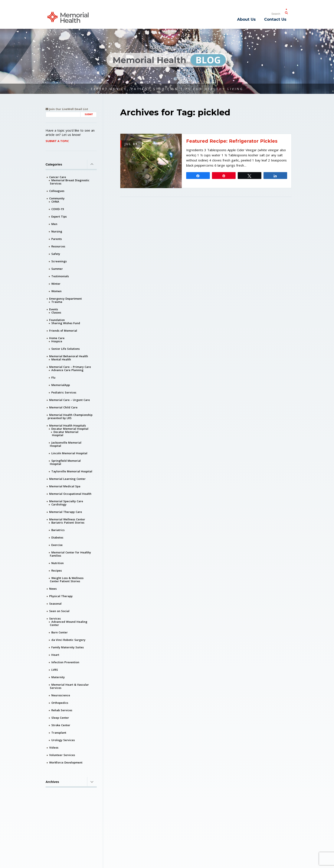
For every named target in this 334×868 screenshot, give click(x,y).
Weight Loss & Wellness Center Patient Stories (67, 580)
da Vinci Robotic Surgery (68, 640)
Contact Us (275, 19)
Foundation (57, 320)
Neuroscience (61, 695)
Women (56, 291)
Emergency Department (66, 299)
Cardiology (59, 504)
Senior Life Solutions (66, 349)
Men (54, 224)
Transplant (59, 733)
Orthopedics (60, 703)
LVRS (55, 670)
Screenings (59, 261)
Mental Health (61, 359)
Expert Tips (59, 216)
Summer (57, 269)
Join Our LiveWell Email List (67, 109)
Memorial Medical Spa (65, 486)
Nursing (57, 231)
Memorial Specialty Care (66, 501)
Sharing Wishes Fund (66, 323)
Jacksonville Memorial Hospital (66, 444)
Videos (54, 748)
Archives (71, 782)
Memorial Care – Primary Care (70, 367)
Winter (56, 284)
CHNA (55, 202)
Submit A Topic (57, 141)
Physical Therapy (61, 596)
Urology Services (63, 740)
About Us (246, 19)
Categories (71, 164)
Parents (57, 239)
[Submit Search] (286, 12)
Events (54, 309)
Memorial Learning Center (67, 479)
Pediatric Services (64, 392)
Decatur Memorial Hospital (70, 429)
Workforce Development (66, 762)
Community (57, 198)
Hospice (57, 341)
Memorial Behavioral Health (69, 356)
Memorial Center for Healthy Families (70, 554)
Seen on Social (59, 611)
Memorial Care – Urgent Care (70, 400)
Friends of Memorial (63, 331)
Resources (58, 246)
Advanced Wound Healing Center (69, 623)
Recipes (57, 570)
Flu (53, 377)
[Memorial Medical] (68, 17)
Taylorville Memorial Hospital (72, 471)
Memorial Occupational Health (70, 494)
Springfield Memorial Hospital (65, 462)
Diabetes (57, 537)
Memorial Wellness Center (67, 519)
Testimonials (60, 276)
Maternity (58, 677)
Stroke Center (61, 725)
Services (55, 618)
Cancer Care (58, 177)
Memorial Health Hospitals (68, 425)
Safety (56, 254)
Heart (55, 655)
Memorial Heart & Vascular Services (69, 686)
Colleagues (57, 191)
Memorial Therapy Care (66, 512)
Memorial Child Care (63, 407)
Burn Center (60, 632)
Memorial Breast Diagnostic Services (70, 182)
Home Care (57, 338)
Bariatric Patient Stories (68, 523)
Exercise (57, 545)
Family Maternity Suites (68, 647)
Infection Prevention (65, 662)
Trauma (57, 302)
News (53, 589)
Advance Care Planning (67, 370)
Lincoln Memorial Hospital (69, 453)
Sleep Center (60, 718)
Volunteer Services (62, 755)
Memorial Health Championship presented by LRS (70, 416)
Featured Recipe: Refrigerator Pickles (232, 141)
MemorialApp (61, 385)
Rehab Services (62, 710)
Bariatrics (58, 530)
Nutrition (58, 563)
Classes (56, 312)
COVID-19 (58, 209)
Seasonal (55, 604)
